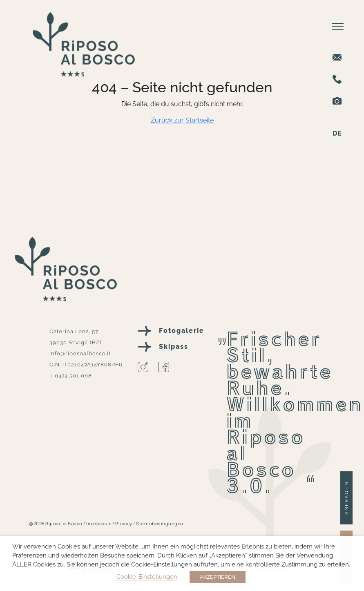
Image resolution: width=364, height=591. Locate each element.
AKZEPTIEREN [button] (218, 577)
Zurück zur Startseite (182, 120)
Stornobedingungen (160, 523)
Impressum (99, 523)
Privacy (124, 523)
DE (337, 133)
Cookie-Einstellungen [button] (147, 577)
